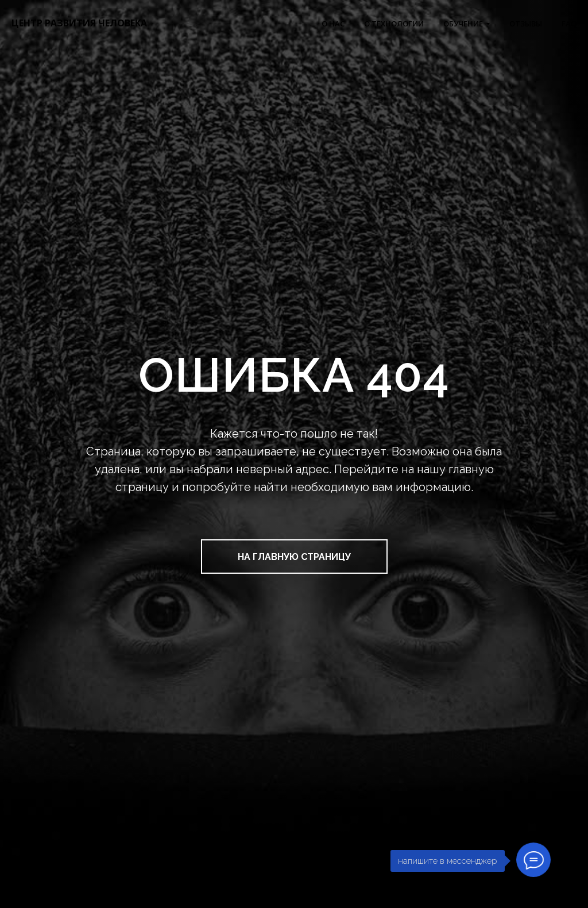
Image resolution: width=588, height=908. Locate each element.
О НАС (333, 24)
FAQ (569, 24)
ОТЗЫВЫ (526, 24)
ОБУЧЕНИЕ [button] (463, 24)
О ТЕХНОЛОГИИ (394, 24)
